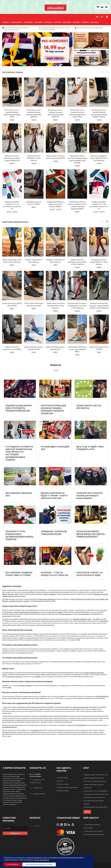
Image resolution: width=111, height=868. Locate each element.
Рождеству (19, 601)
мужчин (11, 594)
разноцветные (25, 612)
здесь (48, 675)
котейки (59, 612)
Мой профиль (107, 17)
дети (89, 619)
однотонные (35, 612)
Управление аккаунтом (92, 825)
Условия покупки (62, 778)
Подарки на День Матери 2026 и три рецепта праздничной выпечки (19, 408)
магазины (36, 730)
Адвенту (27, 601)
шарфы (38, 677)
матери (102, 599)
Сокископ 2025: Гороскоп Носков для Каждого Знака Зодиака (89, 496)
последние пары (84, 614)
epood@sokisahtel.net (9, 727)
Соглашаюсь (13, 864)
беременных (98, 594)
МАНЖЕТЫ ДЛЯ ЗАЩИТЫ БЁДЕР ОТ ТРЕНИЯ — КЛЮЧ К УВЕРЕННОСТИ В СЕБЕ (54, 496)
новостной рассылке (81, 707)
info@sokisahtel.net (102, 696)
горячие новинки (65, 614)
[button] (107, 222)
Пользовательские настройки (39, 864)
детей (16, 594)
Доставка (60, 781)
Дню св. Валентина (77, 599)
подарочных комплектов (47, 599)
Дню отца (95, 599)
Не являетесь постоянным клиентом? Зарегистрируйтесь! (94, 833)
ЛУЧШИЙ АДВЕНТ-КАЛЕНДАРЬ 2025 (95, 807)
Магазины (95, 22)
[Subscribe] (15, 833)
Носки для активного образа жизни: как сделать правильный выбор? (91, 534)
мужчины (77, 619)
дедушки (12, 601)
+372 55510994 (80, 725)
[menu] (51, 22)
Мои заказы (89, 828)
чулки (46, 594)
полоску (17, 612)
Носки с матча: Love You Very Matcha (95, 791)
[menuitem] (6, 22)
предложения (7, 616)
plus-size (105, 594)
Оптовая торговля (63, 784)
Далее (55, 371)
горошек (9, 612)
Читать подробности (42, 860)
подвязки (52, 594)
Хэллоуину (88, 599)
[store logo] (55, 8)
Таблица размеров (63, 791)
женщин (5, 594)
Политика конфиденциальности (67, 787)
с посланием (103, 621)
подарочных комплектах (14, 677)
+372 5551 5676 (38, 788)
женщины (83, 619)
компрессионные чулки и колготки (14, 596)
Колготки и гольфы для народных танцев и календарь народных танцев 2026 (95, 784)
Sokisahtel (37, 826)
